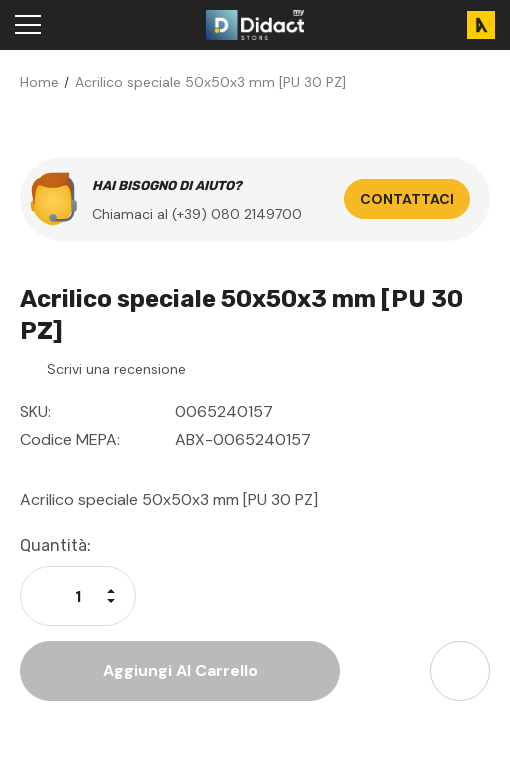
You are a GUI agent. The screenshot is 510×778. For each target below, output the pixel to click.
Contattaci (407, 199)
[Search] (79, 25)
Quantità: (55, 545)
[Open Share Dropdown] (460, 671)
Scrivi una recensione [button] (116, 369)
